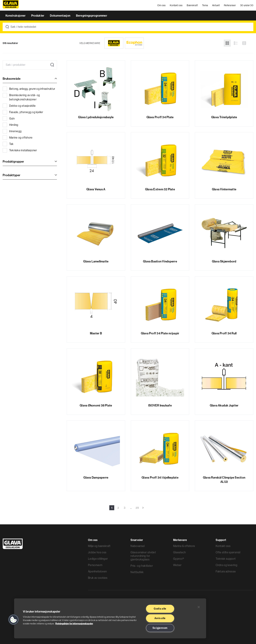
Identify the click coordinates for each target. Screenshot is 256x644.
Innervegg (12, 131)
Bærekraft (192, 5)
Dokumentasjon (60, 16)
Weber (177, 565)
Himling (10, 125)
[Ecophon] (134, 43)
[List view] (236, 43)
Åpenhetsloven (97, 571)
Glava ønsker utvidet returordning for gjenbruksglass (143, 556)
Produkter (38, 16)
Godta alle (160, 609)
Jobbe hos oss (97, 552)
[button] (14, 620)
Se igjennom (160, 628)
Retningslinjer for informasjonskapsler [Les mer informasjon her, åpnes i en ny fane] (74, 623)
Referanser (230, 5)
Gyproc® (179, 559)
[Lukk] (199, 607)
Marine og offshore (18, 137)
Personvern (95, 565)
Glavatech (179, 552)
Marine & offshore (184, 546)
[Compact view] (244, 43)
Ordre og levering (226, 565)
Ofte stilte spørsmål (228, 552)
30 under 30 (247, 5)
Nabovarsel (138, 546)
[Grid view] (227, 43)
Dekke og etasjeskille (19, 106)
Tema (205, 5)
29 (137, 508)
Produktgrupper (13, 161)
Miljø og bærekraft (99, 546)
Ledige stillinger (98, 559)
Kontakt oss (176, 5)
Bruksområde (12, 79)
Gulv (9, 118)
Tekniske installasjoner (20, 150)
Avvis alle (160, 618)
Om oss (161, 5)
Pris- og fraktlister (142, 566)
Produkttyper (11, 175)
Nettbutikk (137, 572)
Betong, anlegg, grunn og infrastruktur (29, 89)
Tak (8, 144)
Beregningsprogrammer (92, 16)
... (131, 508)
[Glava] (114, 43)
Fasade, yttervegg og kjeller (23, 112)
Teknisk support (226, 559)
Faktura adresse (226, 571)
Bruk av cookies (98, 578)
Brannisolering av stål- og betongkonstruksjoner (21, 97)
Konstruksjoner (16, 16)
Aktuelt (216, 5)
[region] (110, 618)
